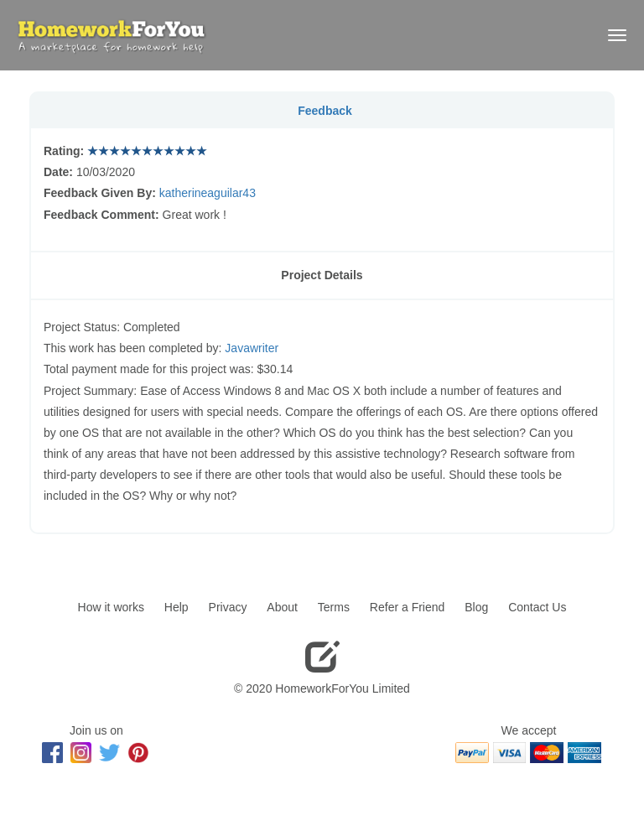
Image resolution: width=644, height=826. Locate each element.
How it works (111, 607)
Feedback (325, 111)
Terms (334, 607)
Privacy (228, 607)
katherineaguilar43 (208, 193)
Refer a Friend (407, 607)
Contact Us (537, 607)
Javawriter (252, 348)
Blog (476, 607)
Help (177, 607)
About (282, 607)
